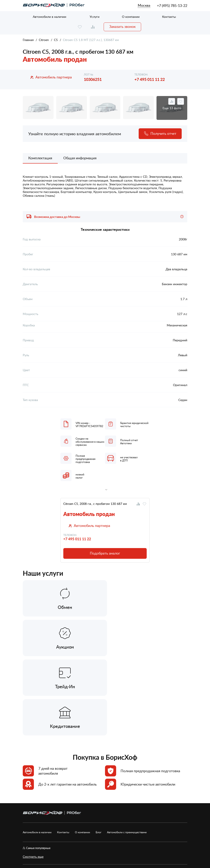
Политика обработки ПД (104, 796)
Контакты (169, 17)
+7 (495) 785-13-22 (172, 6)
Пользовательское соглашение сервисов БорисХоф (60, 806)
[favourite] (80, 27)
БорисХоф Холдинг (46, 850)
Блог (99, 753)
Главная (28, 40)
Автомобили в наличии (49, 17)
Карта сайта (70, 796)
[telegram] (52, 796)
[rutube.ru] (39, 796)
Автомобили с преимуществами (127, 753)
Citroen (44, 40)
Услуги (95, 17)
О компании (131, 17)
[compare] (93, 27)
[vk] (26, 796)
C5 (56, 40)
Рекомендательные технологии (126, 806)
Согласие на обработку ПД (148, 796)
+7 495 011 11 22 (150, 79)
